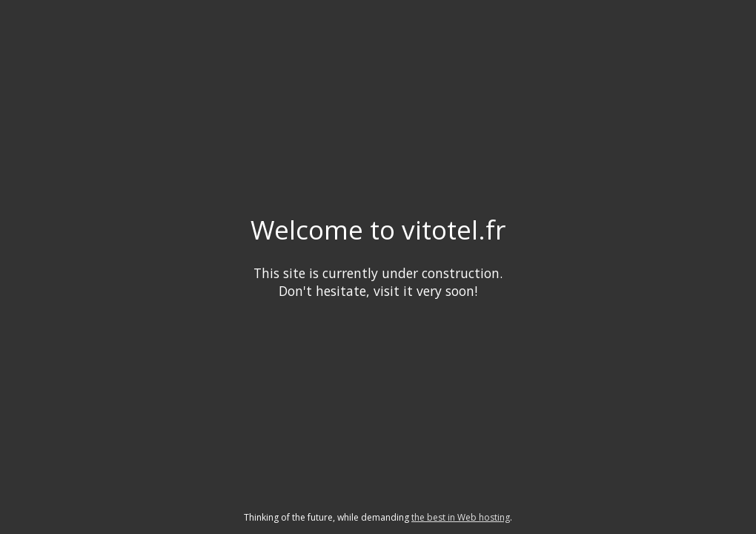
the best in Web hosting (461, 517)
